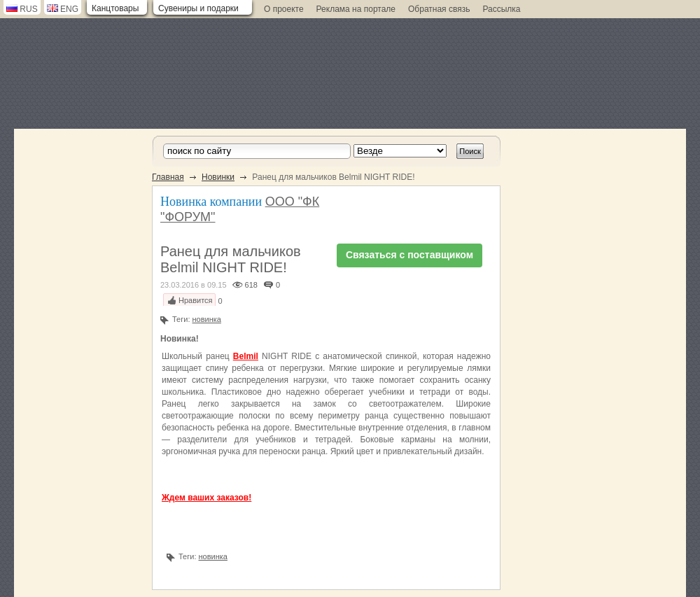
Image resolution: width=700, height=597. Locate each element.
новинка (207, 319)
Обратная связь (439, 9)
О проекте (284, 9)
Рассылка (501, 9)
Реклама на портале (356, 9)
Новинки (218, 177)
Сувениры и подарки (198, 8)
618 (251, 285)
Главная (168, 177)
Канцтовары (115, 8)
